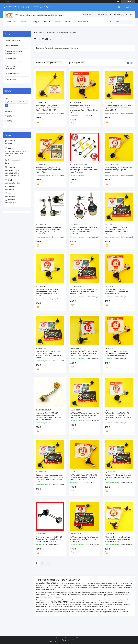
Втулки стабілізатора (13, 46)
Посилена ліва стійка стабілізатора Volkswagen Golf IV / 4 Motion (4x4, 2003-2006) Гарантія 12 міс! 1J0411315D (48, 231)
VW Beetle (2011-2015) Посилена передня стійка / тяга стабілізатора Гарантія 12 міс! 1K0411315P (49, 108)
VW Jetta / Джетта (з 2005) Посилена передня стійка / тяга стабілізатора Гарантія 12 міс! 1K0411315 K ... (84, 353)
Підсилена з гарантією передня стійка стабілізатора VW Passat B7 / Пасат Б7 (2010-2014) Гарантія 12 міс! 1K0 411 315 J (50, 478)
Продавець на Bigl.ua (69, 640)
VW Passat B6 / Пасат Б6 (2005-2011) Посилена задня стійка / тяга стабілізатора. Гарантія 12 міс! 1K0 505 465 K (118, 416)
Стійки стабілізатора (12, 40)
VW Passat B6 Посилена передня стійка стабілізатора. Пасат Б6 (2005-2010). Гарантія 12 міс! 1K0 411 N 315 (84, 415)
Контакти (69, 22)
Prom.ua (80, 638)
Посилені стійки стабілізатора (55, 32)
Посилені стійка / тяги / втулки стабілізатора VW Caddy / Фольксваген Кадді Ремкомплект (84, 170)
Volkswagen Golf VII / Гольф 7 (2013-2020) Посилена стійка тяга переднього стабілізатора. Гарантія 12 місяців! (50, 354)
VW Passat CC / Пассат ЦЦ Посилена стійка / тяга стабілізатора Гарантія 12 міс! (118, 477)
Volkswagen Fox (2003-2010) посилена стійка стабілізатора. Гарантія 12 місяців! (118, 170)
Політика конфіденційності (81, 642)
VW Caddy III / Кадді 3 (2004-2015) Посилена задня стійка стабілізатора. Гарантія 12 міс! (49, 170)
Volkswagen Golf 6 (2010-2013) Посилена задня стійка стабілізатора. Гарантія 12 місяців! (118, 291)
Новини (47, 22)
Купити (38, 121)
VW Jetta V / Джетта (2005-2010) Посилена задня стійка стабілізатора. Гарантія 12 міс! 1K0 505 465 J (118, 353)
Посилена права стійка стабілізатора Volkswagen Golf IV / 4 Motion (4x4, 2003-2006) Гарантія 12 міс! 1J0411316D (84, 231)
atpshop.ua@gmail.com (13, 183)
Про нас (23, 22)
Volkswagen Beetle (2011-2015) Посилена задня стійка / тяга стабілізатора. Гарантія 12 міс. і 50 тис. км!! (84, 109)
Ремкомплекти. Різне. (13, 74)
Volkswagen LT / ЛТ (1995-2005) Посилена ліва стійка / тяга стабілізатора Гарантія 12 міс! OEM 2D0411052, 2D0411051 (48, 416)
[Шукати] (111, 22)
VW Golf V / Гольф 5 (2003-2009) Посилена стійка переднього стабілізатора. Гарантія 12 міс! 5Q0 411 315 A (118, 231)
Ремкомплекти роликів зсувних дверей (13, 52)
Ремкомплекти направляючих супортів (14, 60)
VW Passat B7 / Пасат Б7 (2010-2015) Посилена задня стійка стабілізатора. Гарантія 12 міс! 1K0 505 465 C (84, 477)
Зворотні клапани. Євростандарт (12, 67)
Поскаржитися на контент (63, 642)
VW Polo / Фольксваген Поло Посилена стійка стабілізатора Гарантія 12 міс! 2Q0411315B (84, 539)
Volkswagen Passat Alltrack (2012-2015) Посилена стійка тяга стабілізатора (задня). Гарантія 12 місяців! (50, 539)
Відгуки (36, 22)
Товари (10, 22)
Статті (57, 22)
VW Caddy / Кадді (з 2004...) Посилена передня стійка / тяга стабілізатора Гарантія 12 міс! (118, 108)
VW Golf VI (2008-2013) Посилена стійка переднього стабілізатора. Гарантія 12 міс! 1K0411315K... (84, 291)
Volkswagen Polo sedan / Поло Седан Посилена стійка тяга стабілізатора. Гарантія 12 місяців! (118, 539)
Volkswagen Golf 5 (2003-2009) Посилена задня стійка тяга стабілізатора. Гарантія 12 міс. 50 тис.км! (48, 293)
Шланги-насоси (11, 79)
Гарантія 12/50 (83, 22)
